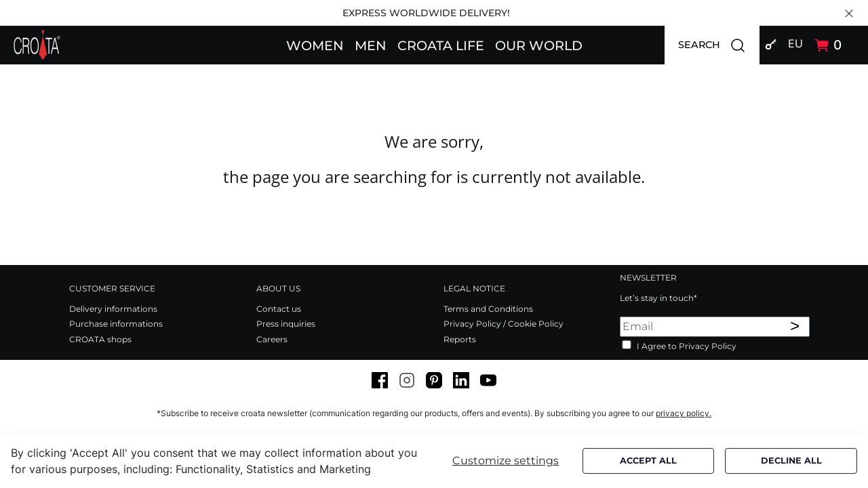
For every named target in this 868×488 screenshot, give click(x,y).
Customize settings (506, 461)
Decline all (791, 461)
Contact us (279, 309)
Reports (460, 339)
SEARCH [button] (719, 45)
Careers (272, 339)
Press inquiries (286, 324)
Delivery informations (113, 309)
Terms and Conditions (488, 309)
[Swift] (37, 45)
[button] (315, 45)
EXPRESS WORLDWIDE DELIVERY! (426, 13)
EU (795, 43)
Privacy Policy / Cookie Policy (504, 324)
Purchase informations (116, 324)
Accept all (648, 461)
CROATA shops (100, 339)
